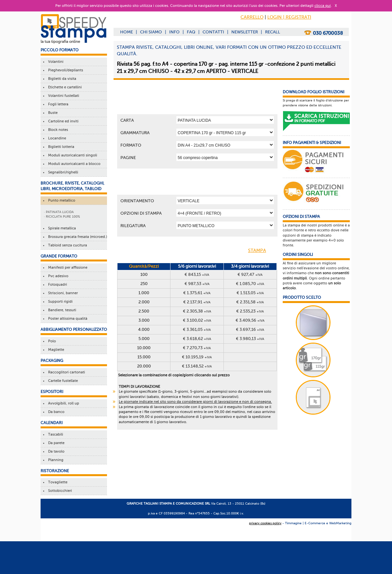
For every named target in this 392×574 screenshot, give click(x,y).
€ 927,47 (250, 274)
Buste (52, 113)
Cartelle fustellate (62, 381)
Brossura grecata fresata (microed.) (77, 237)
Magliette (55, 350)
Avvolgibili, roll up (63, 403)
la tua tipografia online (60, 42)
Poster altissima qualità (67, 319)
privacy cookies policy (265, 523)
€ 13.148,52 (197, 366)
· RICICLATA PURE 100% (62, 216)
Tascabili (55, 434)
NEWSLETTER (245, 32)
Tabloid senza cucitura (67, 245)
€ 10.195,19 (197, 357)
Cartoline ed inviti (62, 121)
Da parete (55, 443)
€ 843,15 (197, 274)
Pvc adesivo (57, 276)
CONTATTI (213, 32)
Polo (51, 341)
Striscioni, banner (62, 293)
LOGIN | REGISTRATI (289, 17)
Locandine (56, 138)
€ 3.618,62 (197, 339)
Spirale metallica (61, 228)
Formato (131, 145)
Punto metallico (61, 200)
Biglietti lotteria (60, 147)
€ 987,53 (197, 284)
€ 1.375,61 (197, 293)
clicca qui (323, 6)
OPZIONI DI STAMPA (141, 213)
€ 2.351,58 (250, 302)
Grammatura (135, 133)
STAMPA (262, 251)
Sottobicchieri (59, 491)
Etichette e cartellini (64, 87)
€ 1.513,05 (250, 293)
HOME (126, 32)
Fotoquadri (57, 285)
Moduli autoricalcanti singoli (72, 155)
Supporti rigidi (59, 302)
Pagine (128, 158)
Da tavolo (55, 451)
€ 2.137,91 (197, 302)
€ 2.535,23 (250, 311)
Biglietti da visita (61, 79)
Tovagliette (57, 482)
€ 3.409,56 (250, 320)
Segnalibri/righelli (62, 172)
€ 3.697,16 (250, 329)
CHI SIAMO (151, 32)
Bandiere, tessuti (61, 310)
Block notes (57, 130)
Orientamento (137, 201)
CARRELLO (252, 17)
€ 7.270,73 (197, 348)
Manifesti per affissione (67, 268)
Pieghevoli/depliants (65, 70)
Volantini (55, 62)
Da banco (55, 412)
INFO (174, 32)
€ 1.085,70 (250, 284)
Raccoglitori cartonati (66, 372)
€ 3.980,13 (250, 339)
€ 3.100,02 (197, 320)
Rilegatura (133, 226)
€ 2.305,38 (197, 311)
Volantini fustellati (63, 96)
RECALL (273, 32)
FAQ (191, 32)
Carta (127, 120)
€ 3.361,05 (197, 329)
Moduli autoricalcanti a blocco (73, 164)
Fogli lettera (57, 104)
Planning (55, 460)
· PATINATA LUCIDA (59, 212)
